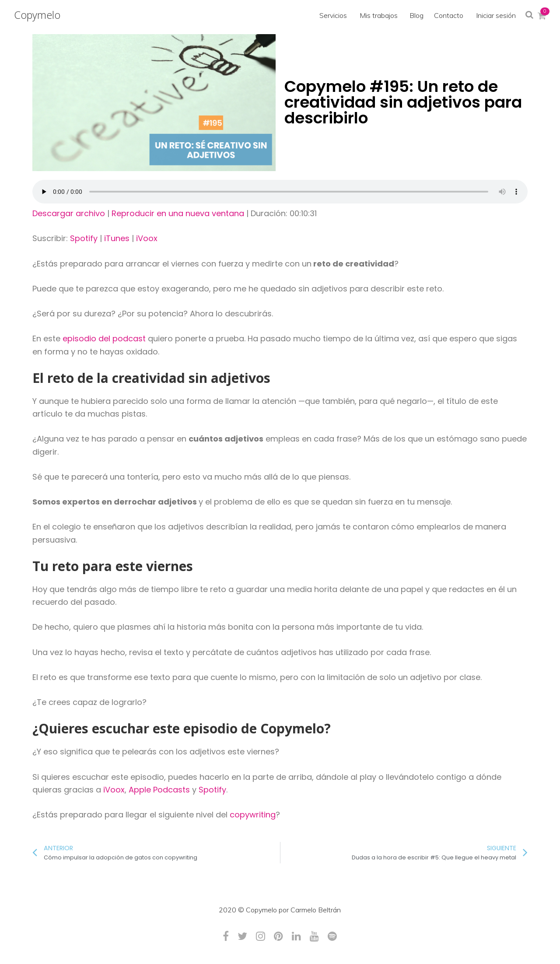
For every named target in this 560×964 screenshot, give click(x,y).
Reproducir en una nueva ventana (178, 213)
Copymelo (37, 15)
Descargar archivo (69, 213)
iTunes (117, 238)
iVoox (147, 238)
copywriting (253, 815)
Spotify (84, 238)
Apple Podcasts (159, 790)
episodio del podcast (104, 338)
